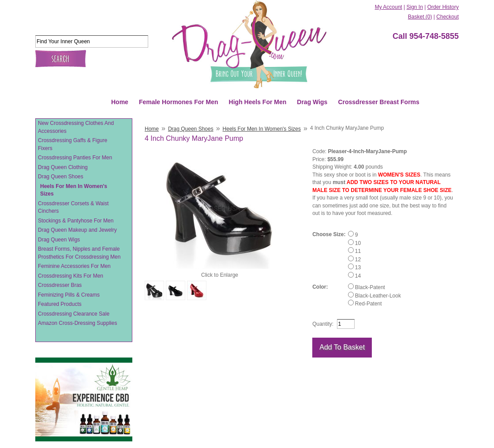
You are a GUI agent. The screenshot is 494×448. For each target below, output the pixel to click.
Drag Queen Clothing (63, 167)
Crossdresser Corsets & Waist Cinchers (73, 207)
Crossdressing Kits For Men (71, 276)
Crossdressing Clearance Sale (74, 314)
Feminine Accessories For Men (74, 266)
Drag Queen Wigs (59, 240)
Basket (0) (420, 17)
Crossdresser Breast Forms (378, 102)
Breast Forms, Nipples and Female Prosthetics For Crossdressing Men (79, 253)
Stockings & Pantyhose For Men (76, 221)
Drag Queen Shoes (61, 177)
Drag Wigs (312, 102)
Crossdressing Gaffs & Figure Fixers (73, 144)
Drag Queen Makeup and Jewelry (77, 230)
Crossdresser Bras (60, 285)
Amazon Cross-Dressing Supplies (77, 323)
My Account (389, 7)
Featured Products (60, 304)
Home (120, 102)
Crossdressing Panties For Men (75, 158)
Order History (443, 7)
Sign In (414, 7)
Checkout (447, 17)
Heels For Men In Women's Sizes (74, 190)
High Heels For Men (258, 102)
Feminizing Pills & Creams (69, 295)
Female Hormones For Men (179, 102)
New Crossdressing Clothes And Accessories (76, 127)
